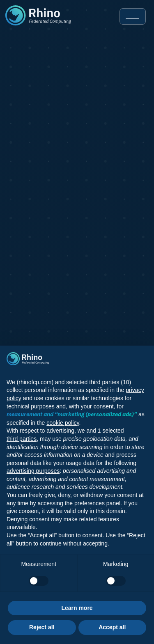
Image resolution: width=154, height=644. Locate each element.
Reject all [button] (42, 627)
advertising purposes (33, 471)
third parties (22, 439)
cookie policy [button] (63, 423)
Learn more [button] (77, 608)
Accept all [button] (112, 627)
